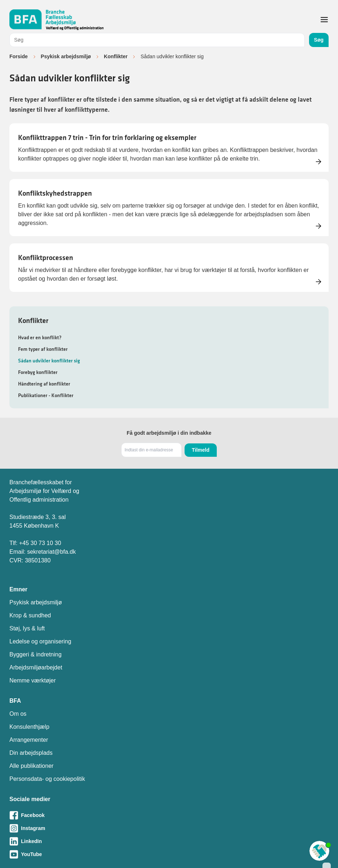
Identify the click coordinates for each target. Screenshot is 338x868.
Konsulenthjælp (29, 727)
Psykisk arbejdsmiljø (66, 56)
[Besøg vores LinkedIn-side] (169, 841)
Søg (319, 40)
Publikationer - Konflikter (46, 395)
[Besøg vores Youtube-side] (169, 854)
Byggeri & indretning (35, 654)
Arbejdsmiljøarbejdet (36, 667)
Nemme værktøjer (33, 680)
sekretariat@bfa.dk (52, 552)
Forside (19, 56)
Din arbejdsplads (31, 753)
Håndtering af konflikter (44, 384)
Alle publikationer (31, 766)
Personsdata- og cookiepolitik (47, 779)
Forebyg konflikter (38, 372)
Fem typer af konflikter (43, 349)
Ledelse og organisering (40, 641)
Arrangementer (29, 740)
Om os (18, 714)
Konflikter (116, 56)
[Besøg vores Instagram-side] (169, 828)
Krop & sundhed (30, 615)
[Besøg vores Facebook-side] (169, 815)
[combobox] (157, 40)
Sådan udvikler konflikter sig (49, 361)
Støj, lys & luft (27, 628)
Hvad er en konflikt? (40, 337)
